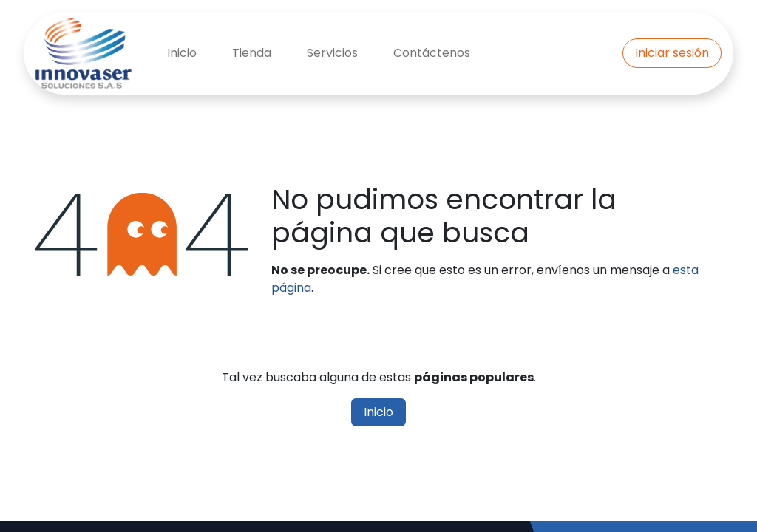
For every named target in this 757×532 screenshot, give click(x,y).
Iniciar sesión (672, 53)
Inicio (378, 412)
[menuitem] (182, 53)
